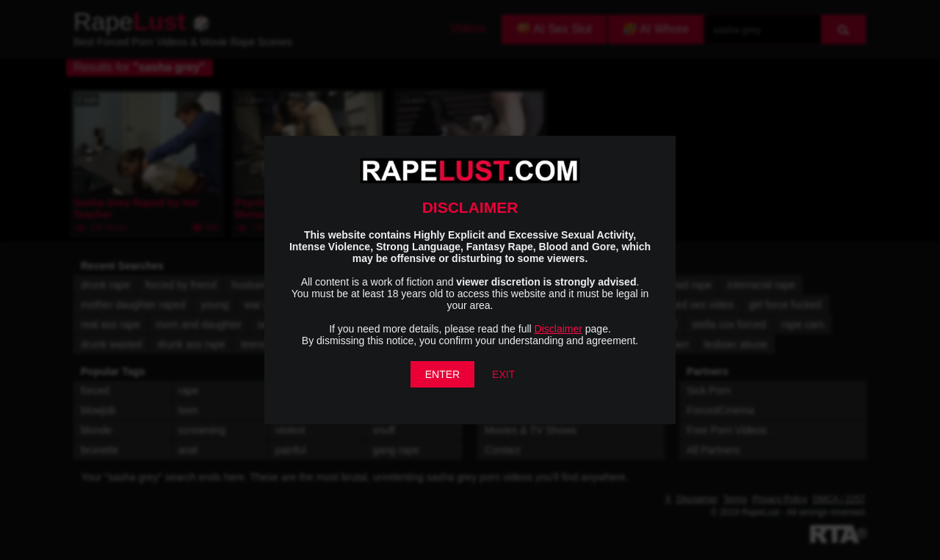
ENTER (442, 374)
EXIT (503, 374)
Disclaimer (558, 329)
